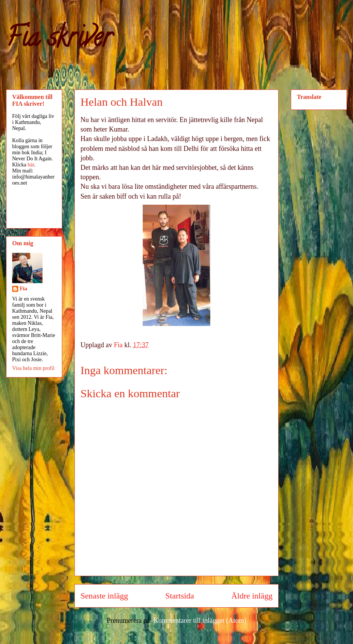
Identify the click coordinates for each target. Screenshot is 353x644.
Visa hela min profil (33, 368)
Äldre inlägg (252, 596)
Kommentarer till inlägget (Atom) (200, 620)
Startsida (180, 596)
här (31, 165)
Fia (23, 289)
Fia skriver (59, 40)
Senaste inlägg (104, 596)
